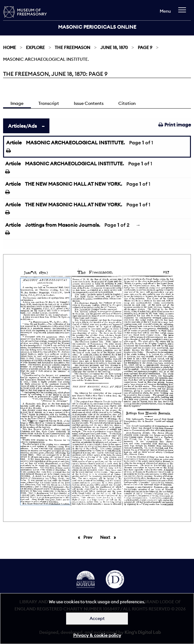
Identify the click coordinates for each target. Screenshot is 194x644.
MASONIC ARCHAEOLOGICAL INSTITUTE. (75, 142)
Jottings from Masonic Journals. (63, 225)
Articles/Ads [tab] (22, 126)
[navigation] (184, 13)
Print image (175, 125)
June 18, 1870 (114, 47)
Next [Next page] (110, 537)
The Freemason (72, 47)
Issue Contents (89, 103)
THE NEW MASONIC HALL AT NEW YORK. (74, 184)
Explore (35, 47)
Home (10, 47)
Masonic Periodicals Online (97, 27)
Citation (127, 103)
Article (14, 142)
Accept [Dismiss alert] (97, 618)
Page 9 (145, 47)
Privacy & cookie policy (97, 635)
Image (17, 103)
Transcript (49, 103)
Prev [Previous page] (89, 537)
